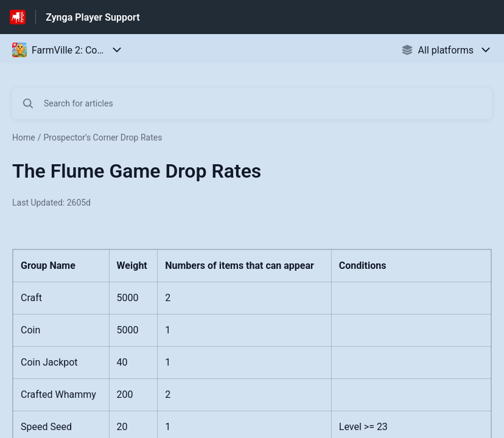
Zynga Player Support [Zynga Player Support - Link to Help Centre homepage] (93, 17)
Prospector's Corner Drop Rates (103, 137)
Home (24, 137)
